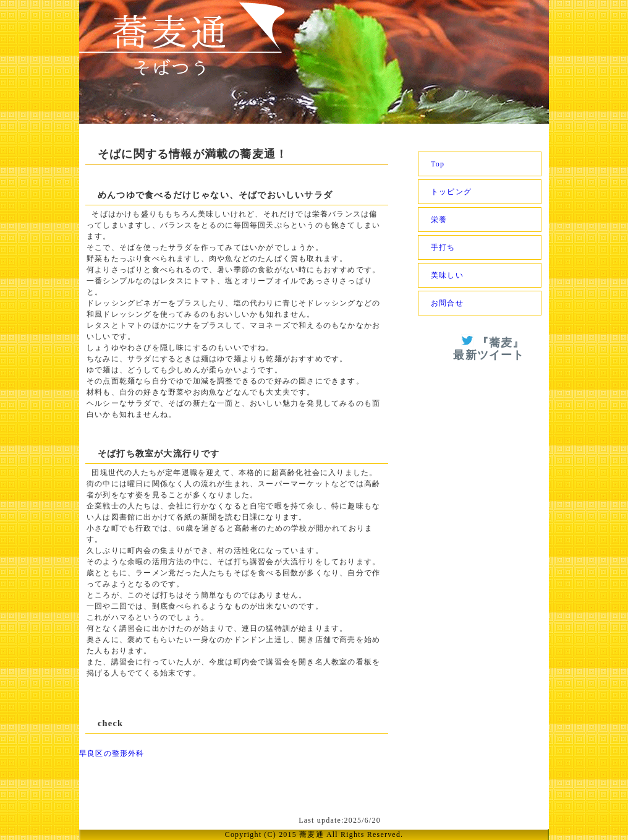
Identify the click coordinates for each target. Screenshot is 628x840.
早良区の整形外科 (112, 753)
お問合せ (447, 303)
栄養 (439, 220)
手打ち (443, 247)
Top (438, 164)
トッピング (451, 192)
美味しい (447, 275)
